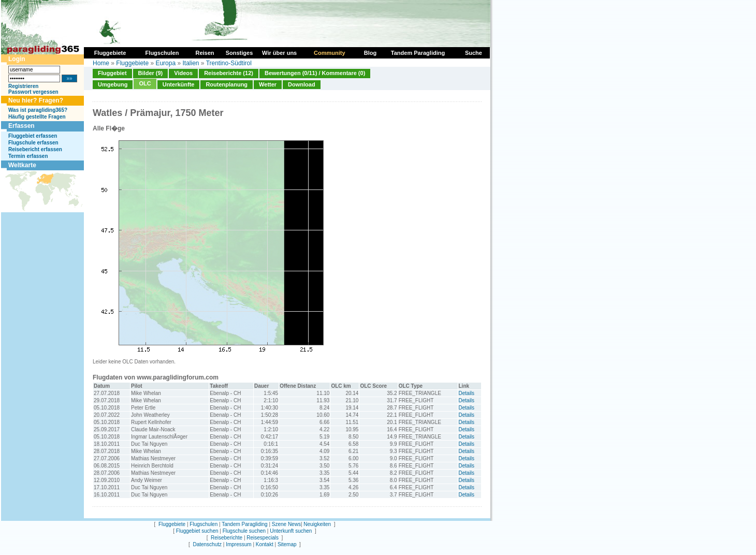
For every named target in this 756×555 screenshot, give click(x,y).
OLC (145, 83)
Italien (191, 63)
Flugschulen (203, 524)
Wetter (268, 84)
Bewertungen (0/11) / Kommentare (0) (315, 73)
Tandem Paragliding (244, 524)
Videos (183, 73)
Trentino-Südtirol (229, 63)
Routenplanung (227, 84)
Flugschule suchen (244, 531)
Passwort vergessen (33, 92)
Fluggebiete (132, 63)
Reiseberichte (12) (229, 73)
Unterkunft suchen (291, 531)
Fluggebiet (112, 73)
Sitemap (287, 544)
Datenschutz (207, 544)
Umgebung (113, 84)
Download (302, 84)
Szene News (286, 524)
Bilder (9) (151, 73)
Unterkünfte (179, 84)
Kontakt (265, 544)
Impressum (238, 544)
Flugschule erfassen (33, 143)
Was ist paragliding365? (38, 110)
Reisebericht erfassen (35, 149)
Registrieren (23, 86)
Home (101, 63)
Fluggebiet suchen (197, 531)
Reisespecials (263, 538)
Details (467, 393)
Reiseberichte (227, 538)
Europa (165, 63)
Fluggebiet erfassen (33, 136)
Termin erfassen (28, 156)
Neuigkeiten (317, 524)
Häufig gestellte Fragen (37, 117)
